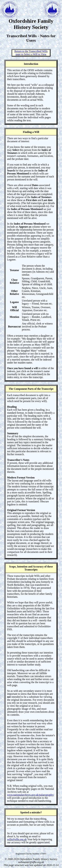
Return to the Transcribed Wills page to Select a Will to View (31, 53)
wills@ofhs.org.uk (17, 839)
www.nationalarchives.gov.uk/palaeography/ (31, 795)
